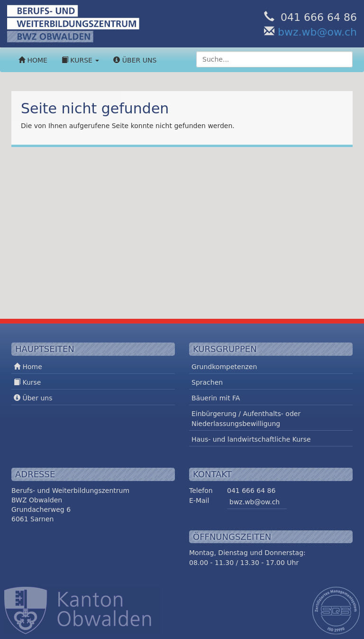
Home (33, 60)
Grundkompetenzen (224, 367)
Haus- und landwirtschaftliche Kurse (251, 439)
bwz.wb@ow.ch (317, 32)
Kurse (80, 60)
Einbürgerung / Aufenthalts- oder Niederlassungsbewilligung (246, 419)
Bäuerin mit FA (216, 398)
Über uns (135, 60)
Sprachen (207, 382)
